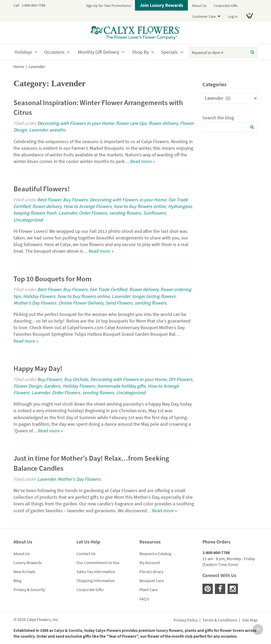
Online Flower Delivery (81, 303)
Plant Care (149, 589)
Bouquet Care (152, 580)
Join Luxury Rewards (161, 5)
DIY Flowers (181, 379)
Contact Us (86, 554)
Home (19, 67)
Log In (233, 16)
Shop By (140, 52)
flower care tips (131, 123)
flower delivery (163, 123)
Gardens (52, 386)
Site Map (250, 620)
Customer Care (204, 16)
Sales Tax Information (96, 572)
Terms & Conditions (220, 620)
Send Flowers (119, 303)
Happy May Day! (38, 368)
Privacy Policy (186, 620)
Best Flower (49, 200)
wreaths (58, 130)
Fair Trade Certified (108, 289)
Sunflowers (155, 213)
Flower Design (28, 386)
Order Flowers (93, 213)
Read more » (143, 161)
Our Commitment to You (98, 563)
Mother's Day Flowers (35, 303)
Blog (17, 580)
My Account (150, 563)
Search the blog (218, 118)
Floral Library (151, 572)
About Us (199, 6)
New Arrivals (24, 572)
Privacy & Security (29, 589)
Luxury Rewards (28, 563)
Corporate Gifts (226, 6)
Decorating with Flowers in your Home (76, 123)
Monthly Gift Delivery (98, 52)
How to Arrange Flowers (88, 206)
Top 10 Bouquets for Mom (53, 279)
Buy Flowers (75, 200)
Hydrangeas (180, 206)
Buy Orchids (76, 379)
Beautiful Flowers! (42, 189)
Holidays (23, 52)
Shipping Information (96, 580)
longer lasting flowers (154, 296)
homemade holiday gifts (121, 386)
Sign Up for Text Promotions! (109, 6)
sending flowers (125, 213)
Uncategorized (28, 220)
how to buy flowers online (140, 206)
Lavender (38, 130)
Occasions (54, 52)
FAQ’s (144, 599)
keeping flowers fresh (35, 213)
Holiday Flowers (39, 296)
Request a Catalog (155, 554)
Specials (170, 52)
